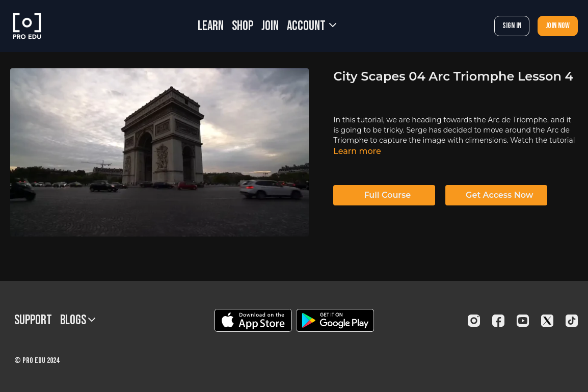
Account (312, 26)
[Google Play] (335, 320)
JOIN (270, 26)
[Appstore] (253, 320)
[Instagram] (474, 321)
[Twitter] (547, 321)
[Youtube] (523, 321)
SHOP (243, 26)
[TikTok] (572, 321)
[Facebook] (498, 321)
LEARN (211, 26)
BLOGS (78, 320)
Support (33, 320)
